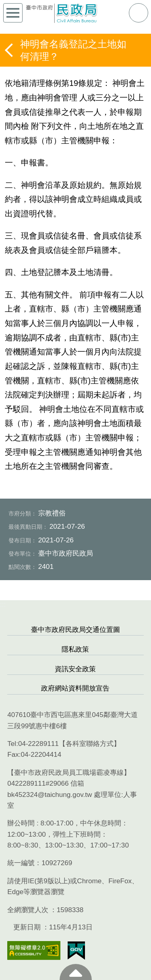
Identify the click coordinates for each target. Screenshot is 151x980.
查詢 (139, 13)
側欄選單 (13, 13)
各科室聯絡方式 (90, 744)
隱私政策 (75, 649)
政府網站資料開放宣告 (75, 688)
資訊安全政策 (75, 669)
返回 (10, 50)
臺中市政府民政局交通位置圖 (75, 630)
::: (3, 604)
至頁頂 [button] (76, 972)
